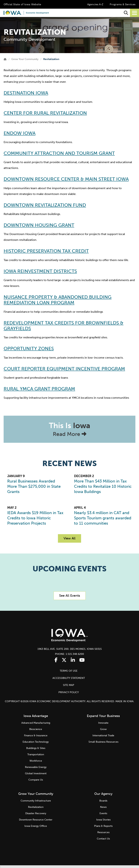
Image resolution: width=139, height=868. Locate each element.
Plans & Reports (103, 826)
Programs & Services (123, 4)
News (103, 807)
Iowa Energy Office (36, 826)
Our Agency (103, 794)
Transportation (36, 754)
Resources (103, 832)
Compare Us (36, 780)
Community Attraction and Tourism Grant (59, 153)
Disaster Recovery (36, 813)
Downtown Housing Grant (39, 225)
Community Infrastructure (36, 801)
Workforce (36, 761)
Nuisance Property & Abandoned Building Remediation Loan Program (58, 300)
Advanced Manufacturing (36, 723)
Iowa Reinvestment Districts (40, 271)
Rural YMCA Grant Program (39, 389)
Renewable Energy (36, 767)
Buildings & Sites (36, 748)
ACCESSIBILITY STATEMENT (69, 678)
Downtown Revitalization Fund (45, 205)
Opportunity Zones (29, 349)
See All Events (70, 596)
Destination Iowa (26, 93)
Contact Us (103, 839)
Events (103, 813)
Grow (103, 729)
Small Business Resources (103, 742)
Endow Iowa (20, 133)
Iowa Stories (103, 820)
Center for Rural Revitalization (45, 113)
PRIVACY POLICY (69, 692)
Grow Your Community (25, 59)
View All (69, 538)
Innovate (103, 723)
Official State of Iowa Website (22, 4)
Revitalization (36, 807)
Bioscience (36, 729)
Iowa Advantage (36, 716)
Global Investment (36, 773)
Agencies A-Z (95, 4)
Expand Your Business (103, 716)
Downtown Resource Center (36, 820)
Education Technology (36, 742)
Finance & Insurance (36, 735)
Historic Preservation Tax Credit (46, 251)
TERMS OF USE (69, 671)
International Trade (103, 735)
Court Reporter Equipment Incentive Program (64, 369)
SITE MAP (69, 685)
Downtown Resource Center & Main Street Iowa (66, 179)
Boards (103, 801)
